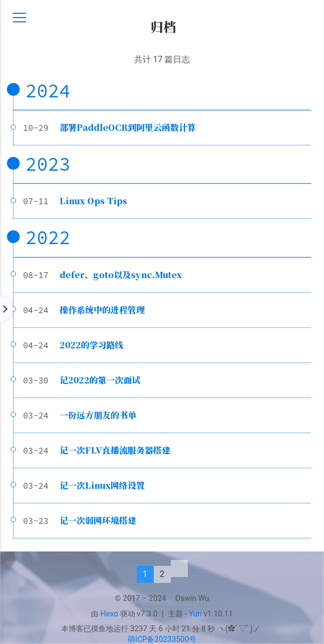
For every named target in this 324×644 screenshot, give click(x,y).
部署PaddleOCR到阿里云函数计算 (128, 127)
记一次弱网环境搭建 (98, 520)
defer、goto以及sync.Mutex (121, 275)
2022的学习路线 (92, 345)
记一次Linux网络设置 (102, 485)
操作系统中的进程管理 (102, 310)
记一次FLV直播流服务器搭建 (115, 450)
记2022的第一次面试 (100, 380)
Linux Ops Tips (93, 201)
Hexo (109, 614)
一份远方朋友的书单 (98, 415)
